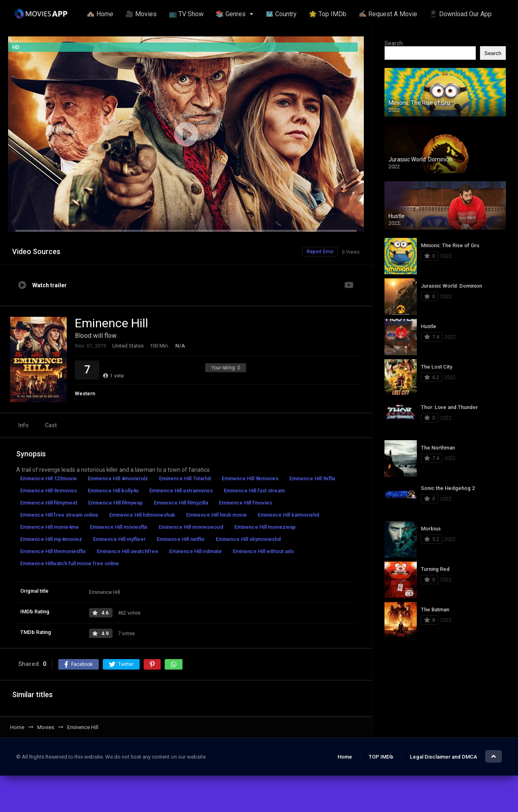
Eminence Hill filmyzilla (181, 503)
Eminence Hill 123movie (49, 478)
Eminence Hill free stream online (59, 515)
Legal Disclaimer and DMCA (444, 757)
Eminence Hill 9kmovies (250, 478)
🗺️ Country (281, 14)
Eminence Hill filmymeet (49, 503)
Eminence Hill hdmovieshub (142, 515)
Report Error (320, 252)
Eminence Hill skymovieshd (248, 539)
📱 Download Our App (461, 14)
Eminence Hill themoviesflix (53, 551)
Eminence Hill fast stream (254, 491)
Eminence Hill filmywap (116, 503)
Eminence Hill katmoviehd (289, 515)
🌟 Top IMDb (328, 14)
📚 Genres (231, 14)
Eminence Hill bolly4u (113, 491)
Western (85, 393)
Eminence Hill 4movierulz (118, 478)
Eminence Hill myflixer (119, 539)
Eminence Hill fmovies (245, 503)
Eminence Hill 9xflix (312, 478)
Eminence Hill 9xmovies (49, 491)
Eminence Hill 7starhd (185, 478)
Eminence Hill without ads (263, 551)
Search (394, 43)
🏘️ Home (100, 14)
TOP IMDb (381, 757)
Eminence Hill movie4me (50, 527)
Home (345, 757)
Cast (51, 425)
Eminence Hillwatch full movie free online (70, 563)
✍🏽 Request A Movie (388, 14)
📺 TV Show (186, 14)
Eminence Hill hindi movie (217, 515)
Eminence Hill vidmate (195, 551)
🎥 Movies (141, 14)
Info (23, 425)
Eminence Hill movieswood (191, 527)
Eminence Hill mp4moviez (51, 539)
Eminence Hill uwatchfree (127, 551)
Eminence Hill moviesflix (119, 527)
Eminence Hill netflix (181, 539)
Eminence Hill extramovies (181, 491)
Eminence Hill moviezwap (265, 527)
